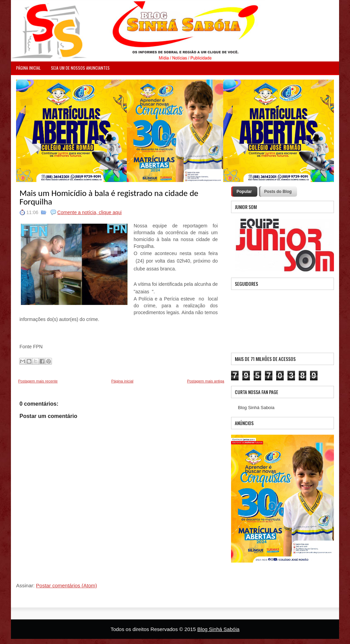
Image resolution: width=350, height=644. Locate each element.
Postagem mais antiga (206, 381)
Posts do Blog (278, 192)
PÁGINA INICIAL (28, 68)
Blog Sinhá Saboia (256, 408)
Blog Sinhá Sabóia (218, 629)
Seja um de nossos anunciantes (80, 68)
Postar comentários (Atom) (66, 585)
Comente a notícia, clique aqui (90, 212)
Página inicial (122, 381)
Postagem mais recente (38, 381)
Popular (244, 192)
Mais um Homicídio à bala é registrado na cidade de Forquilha (109, 197)
